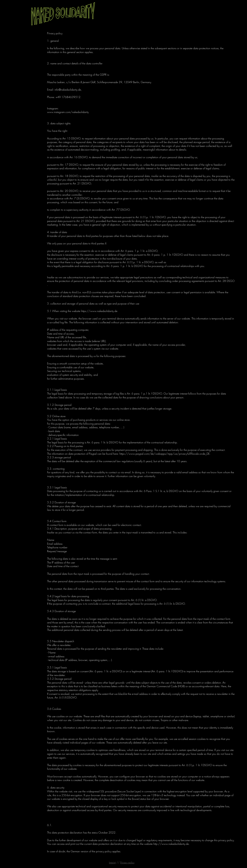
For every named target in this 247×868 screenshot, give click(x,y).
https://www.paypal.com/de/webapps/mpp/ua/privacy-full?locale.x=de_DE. (165, 454)
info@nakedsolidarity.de (68, 90)
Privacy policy (127, 862)
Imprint (112, 862)
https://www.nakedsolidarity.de (99, 311)
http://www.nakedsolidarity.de (171, 844)
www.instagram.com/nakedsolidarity (68, 112)
